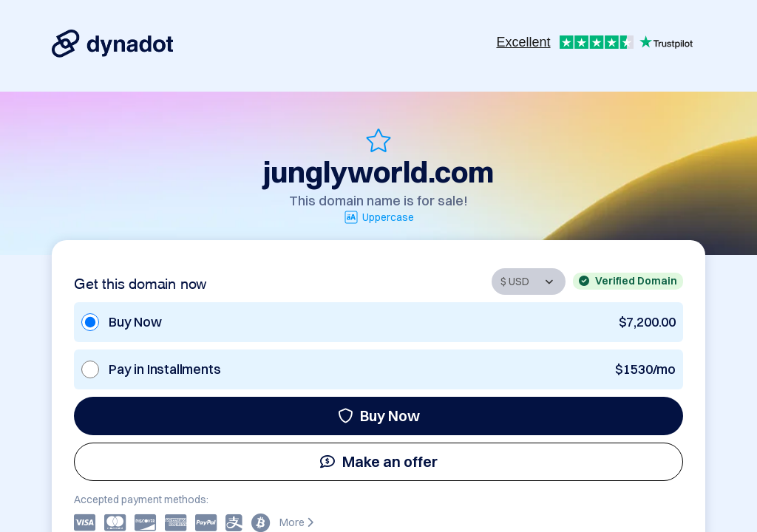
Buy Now (379, 416)
